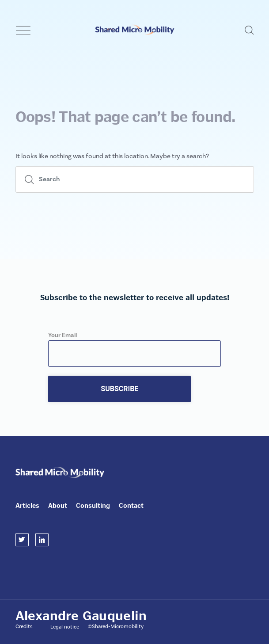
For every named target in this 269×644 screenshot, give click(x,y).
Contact (131, 506)
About (58, 506)
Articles (27, 506)
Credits (24, 627)
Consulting (93, 506)
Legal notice (65, 627)
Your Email (134, 345)
